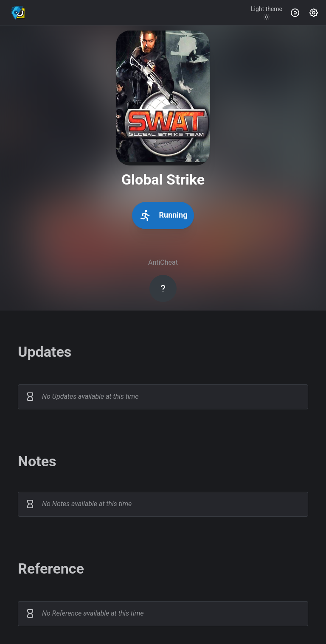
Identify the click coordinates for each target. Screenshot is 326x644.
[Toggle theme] (267, 13)
